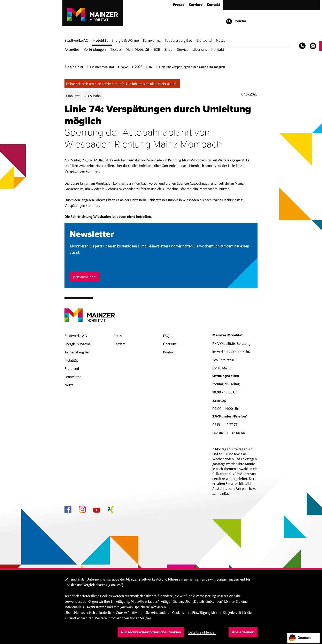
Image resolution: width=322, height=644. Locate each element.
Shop (168, 49)
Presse (179, 5)
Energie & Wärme (125, 40)
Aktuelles (72, 49)
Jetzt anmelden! (85, 277)
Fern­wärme (152, 40)
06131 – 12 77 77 (225, 425)
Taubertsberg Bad (178, 40)
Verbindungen (95, 49)
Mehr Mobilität (137, 49)
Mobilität (100, 40)
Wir (67, 579)
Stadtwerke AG (76, 40)
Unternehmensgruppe (103, 579)
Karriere (195, 5)
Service (183, 49)
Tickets (116, 49)
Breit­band (204, 40)
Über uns (200, 49)
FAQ (166, 336)
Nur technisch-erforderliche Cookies (151, 632)
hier (148, 618)
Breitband (72, 369)
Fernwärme (73, 377)
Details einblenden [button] (202, 632)
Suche (236, 21)
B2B (157, 49)
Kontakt (213, 5)
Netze (221, 40)
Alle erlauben (243, 632)
